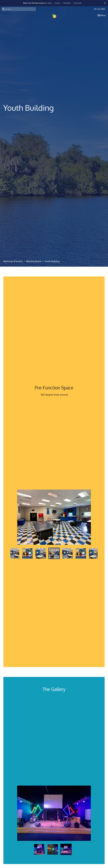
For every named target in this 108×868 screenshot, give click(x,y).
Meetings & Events (13, 261)
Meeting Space (34, 261)
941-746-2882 (100, 9)
